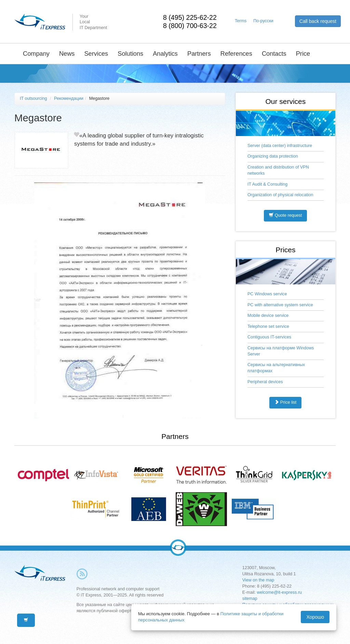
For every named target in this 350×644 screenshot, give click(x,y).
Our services (285, 101)
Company (36, 54)
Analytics (165, 54)
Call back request (318, 21)
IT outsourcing (33, 98)
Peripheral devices (265, 382)
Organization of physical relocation (280, 195)
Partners (199, 54)
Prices (285, 250)
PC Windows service (267, 294)
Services (96, 54)
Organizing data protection (273, 156)
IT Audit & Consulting (267, 184)
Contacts (274, 54)
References (236, 54)
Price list (285, 402)
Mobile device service (268, 316)
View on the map (258, 580)
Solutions (130, 54)
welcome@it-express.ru (279, 592)
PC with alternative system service (280, 305)
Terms (241, 21)
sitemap (250, 599)
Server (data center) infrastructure (280, 146)
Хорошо (315, 617)
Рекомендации (69, 98)
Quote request (285, 215)
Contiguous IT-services (269, 337)
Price (303, 54)
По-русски (263, 21)
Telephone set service (268, 326)
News (67, 54)
